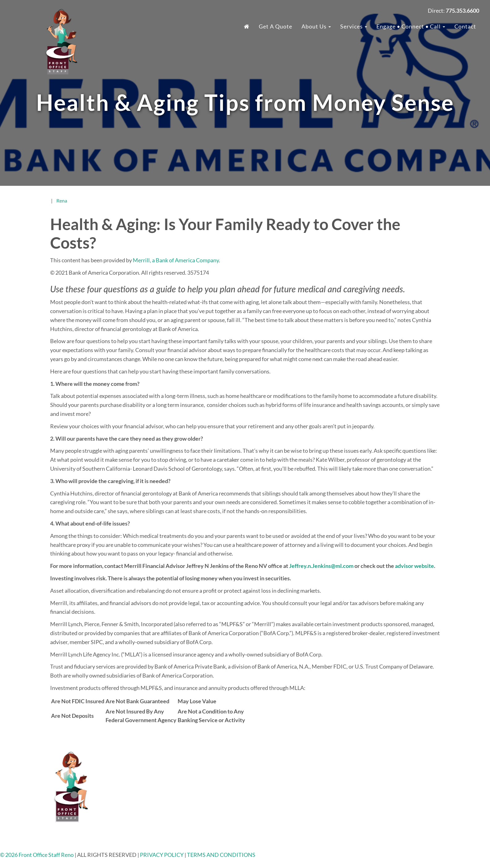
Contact (465, 26)
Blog (369, 789)
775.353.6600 (195, 762)
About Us (316, 26)
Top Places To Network (391, 833)
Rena (62, 201)
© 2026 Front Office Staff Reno (37, 855)
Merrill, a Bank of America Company (176, 260)
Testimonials (379, 771)
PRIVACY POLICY (162, 855)
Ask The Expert (382, 824)
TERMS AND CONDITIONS (221, 855)
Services (354, 26)
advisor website (414, 566)
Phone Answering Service (292, 807)
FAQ (369, 762)
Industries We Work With (293, 762)
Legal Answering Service (291, 780)
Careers (373, 780)
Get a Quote (275, 26)
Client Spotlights (384, 816)
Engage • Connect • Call (411, 26)
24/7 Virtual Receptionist (293, 771)
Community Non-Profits (393, 807)
